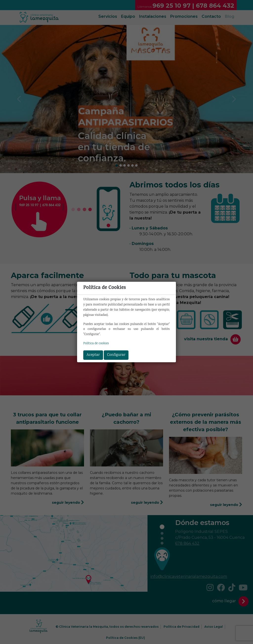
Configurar (116, 355)
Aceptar (93, 355)
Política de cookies (96, 344)
